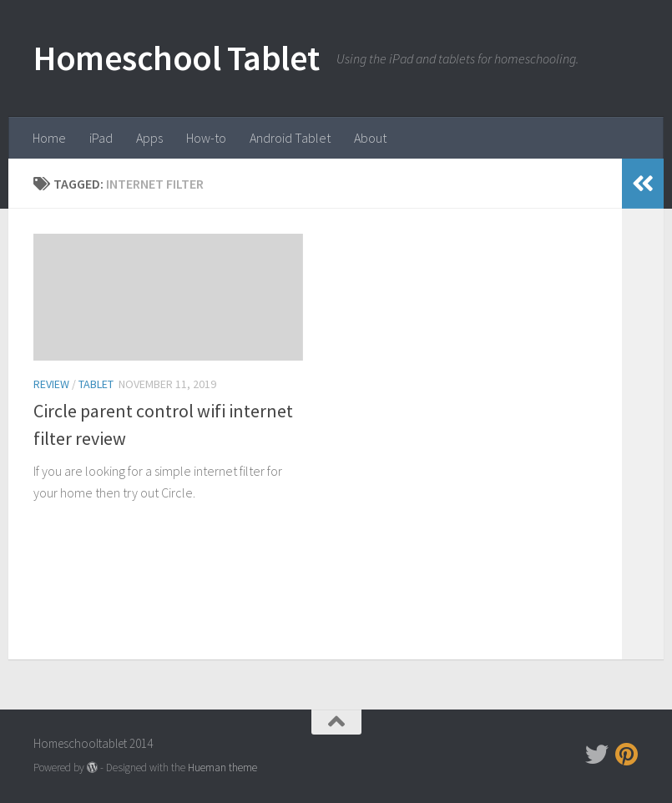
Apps (149, 138)
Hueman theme (222, 768)
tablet (96, 384)
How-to (206, 138)
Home (49, 138)
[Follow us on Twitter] (597, 755)
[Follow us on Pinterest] (627, 755)
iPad (101, 138)
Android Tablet (290, 138)
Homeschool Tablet (177, 58)
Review (51, 384)
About (370, 138)
